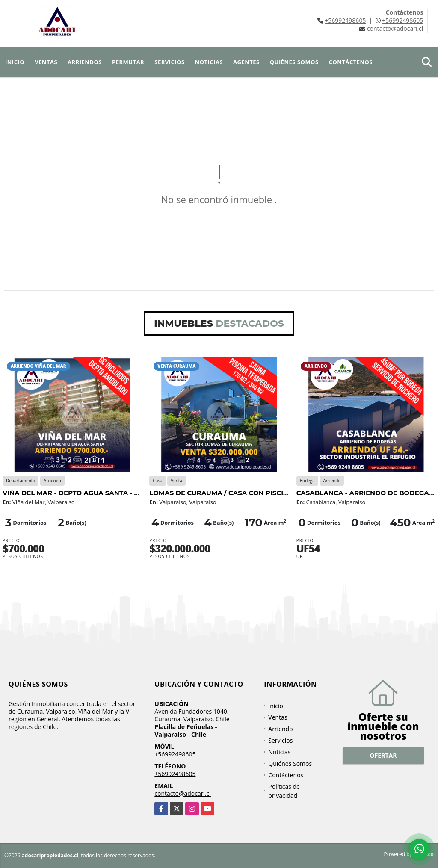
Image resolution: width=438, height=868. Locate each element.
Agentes (246, 62)
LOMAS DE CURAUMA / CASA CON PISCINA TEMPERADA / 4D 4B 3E (262, 493)
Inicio (15, 62)
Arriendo (280, 729)
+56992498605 (345, 20)
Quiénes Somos (294, 62)
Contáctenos (351, 62)
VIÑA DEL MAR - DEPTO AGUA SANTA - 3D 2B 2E (83, 493)
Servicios (169, 62)
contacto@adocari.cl (183, 793)
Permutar (128, 62)
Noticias (209, 62)
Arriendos (85, 62)
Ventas (46, 62)
